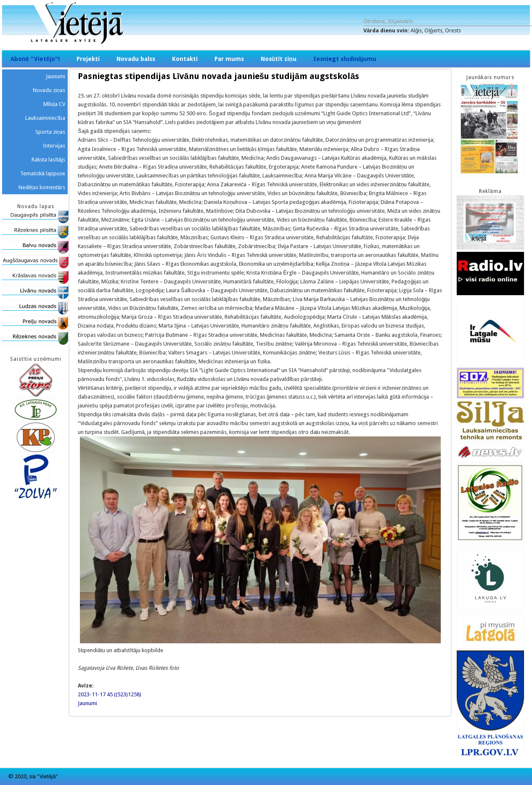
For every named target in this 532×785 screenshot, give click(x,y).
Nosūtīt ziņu (279, 59)
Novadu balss (136, 59)
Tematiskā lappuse (43, 173)
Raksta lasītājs (48, 160)
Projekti (88, 59)
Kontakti (185, 59)
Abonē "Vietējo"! (35, 59)
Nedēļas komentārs (42, 187)
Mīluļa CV (54, 104)
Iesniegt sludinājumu (345, 59)
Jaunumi (87, 703)
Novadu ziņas (49, 90)
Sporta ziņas (50, 132)
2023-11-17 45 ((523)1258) (110, 694)
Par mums (229, 59)
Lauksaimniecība (45, 118)
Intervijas (54, 146)
